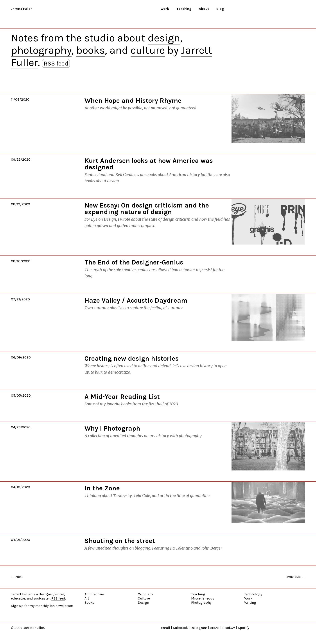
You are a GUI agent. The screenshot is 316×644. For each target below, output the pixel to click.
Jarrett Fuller (21, 9)
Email (165, 628)
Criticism (145, 594)
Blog (220, 9)
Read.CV (229, 628)
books (91, 50)
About (204, 9)
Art (87, 598)
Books (89, 602)
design (164, 38)
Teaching (184, 9)
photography (41, 50)
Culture (144, 598)
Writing (250, 602)
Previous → (296, 577)
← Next (17, 577)
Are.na (215, 628)
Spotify (243, 628)
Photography (201, 602)
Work (165, 9)
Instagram (199, 628)
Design (143, 602)
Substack (180, 628)
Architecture (94, 594)
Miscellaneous (203, 598)
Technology (253, 594)
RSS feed (56, 63)
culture (148, 50)
